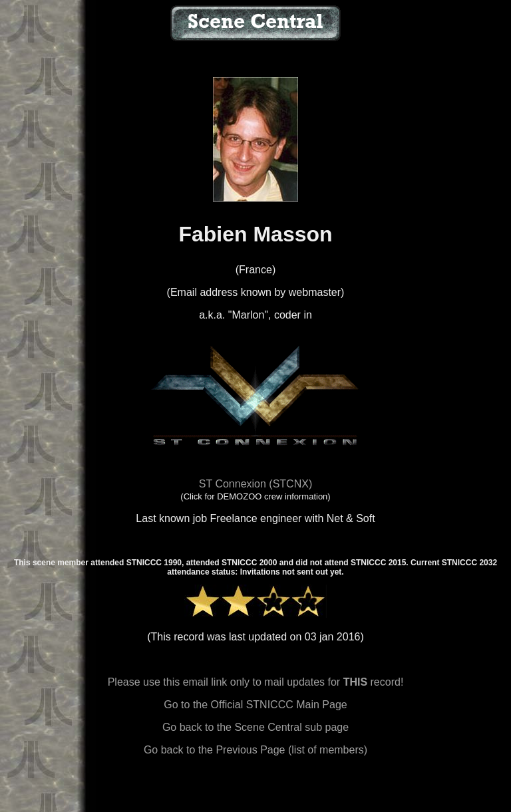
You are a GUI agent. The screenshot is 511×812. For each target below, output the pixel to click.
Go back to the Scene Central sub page (255, 727)
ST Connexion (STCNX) (255, 484)
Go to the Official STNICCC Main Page (255, 705)
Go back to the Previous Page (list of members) (255, 750)
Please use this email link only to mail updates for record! (256, 682)
